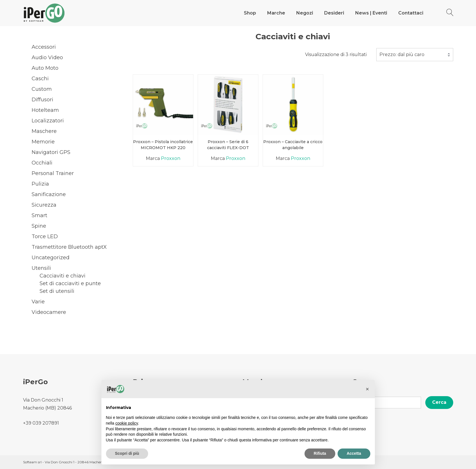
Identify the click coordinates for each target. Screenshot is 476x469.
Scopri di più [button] (127, 453)
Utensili (41, 268)
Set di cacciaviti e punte (70, 283)
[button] (367, 389)
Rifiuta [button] (320, 453)
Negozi (305, 13)
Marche (276, 13)
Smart (39, 215)
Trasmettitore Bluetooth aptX (69, 247)
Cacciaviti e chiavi (63, 276)
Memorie (43, 142)
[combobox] (415, 55)
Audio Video (47, 57)
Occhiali (42, 163)
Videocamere (49, 312)
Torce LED (45, 236)
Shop (250, 13)
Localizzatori (48, 121)
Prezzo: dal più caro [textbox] (402, 54)
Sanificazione (49, 194)
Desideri (334, 13)
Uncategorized (51, 258)
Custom (42, 89)
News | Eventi (371, 13)
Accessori (44, 47)
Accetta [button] (354, 453)
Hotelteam (45, 110)
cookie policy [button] (127, 423)
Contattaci (411, 13)
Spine (39, 226)
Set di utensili (57, 291)
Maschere (44, 131)
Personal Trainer (53, 173)
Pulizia (40, 184)
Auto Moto (45, 68)
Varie (38, 302)
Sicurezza (44, 205)
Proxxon (171, 158)
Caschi (40, 79)
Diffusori (42, 100)
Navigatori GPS (51, 152)
